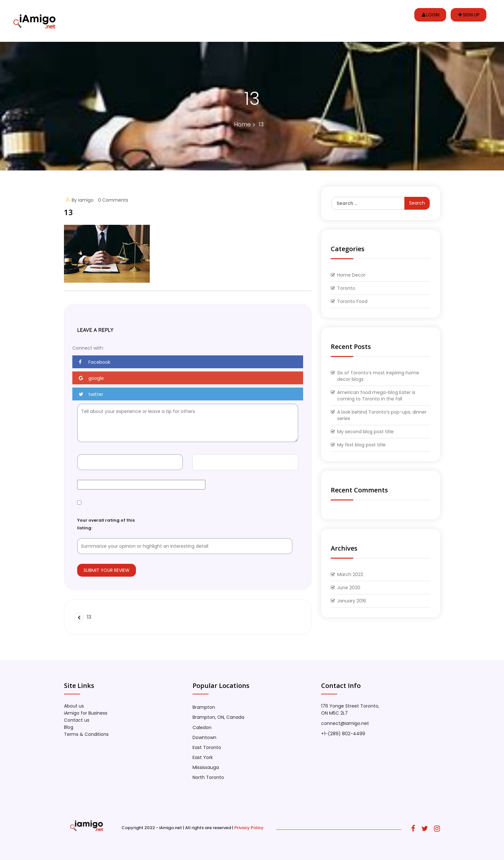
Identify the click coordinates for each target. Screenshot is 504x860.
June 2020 (349, 588)
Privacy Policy (249, 828)
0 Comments (113, 200)
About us (74, 706)
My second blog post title (365, 432)
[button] (188, 362)
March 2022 (350, 574)
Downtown (204, 737)
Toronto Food (352, 301)
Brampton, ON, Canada (218, 717)
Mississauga (206, 767)
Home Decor (351, 275)
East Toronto (207, 747)
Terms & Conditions (86, 734)
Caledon (202, 727)
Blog (69, 727)
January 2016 (352, 601)
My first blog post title (361, 445)
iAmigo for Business (86, 713)
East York (203, 757)
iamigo (86, 200)
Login (431, 15)
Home (243, 124)
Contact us (77, 720)
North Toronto (208, 777)
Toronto (346, 288)
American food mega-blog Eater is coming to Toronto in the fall (376, 396)
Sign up (469, 15)
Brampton (204, 707)
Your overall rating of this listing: (106, 524)
